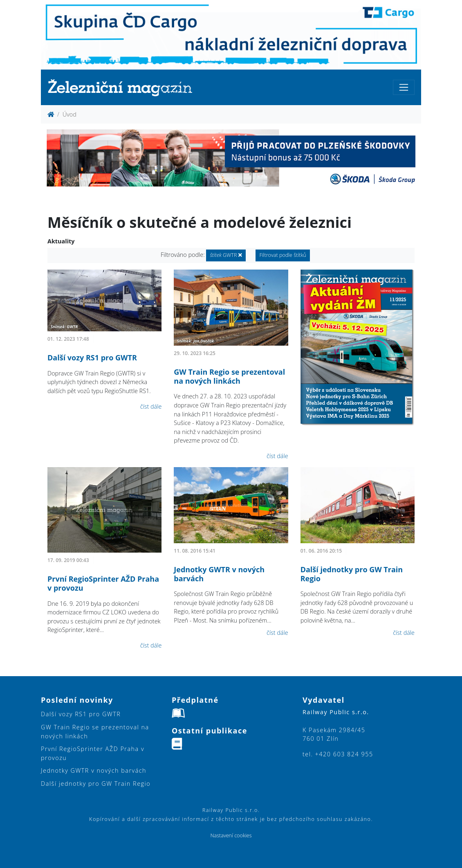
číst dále (151, 406)
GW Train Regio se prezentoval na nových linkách (229, 376)
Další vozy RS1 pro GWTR (92, 358)
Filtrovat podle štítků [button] (283, 255)
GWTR (226, 255)
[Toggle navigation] (404, 87)
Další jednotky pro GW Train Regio (352, 574)
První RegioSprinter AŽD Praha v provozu (103, 583)
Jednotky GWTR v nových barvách (219, 574)
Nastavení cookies (231, 835)
